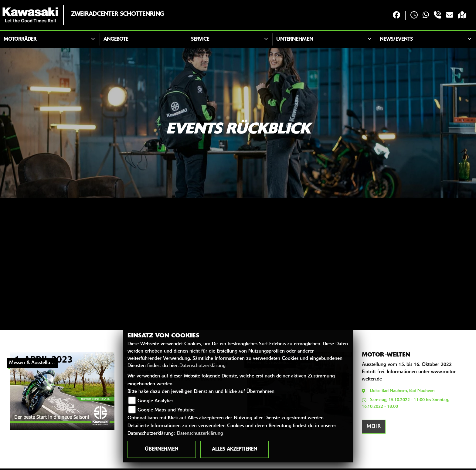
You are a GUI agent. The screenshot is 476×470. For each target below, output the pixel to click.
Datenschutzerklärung (202, 366)
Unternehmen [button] (295, 39)
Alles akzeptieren (235, 449)
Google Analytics (155, 401)
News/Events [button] (396, 39)
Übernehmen (161, 449)
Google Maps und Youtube (166, 410)
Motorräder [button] (20, 39)
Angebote (116, 39)
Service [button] (200, 39)
